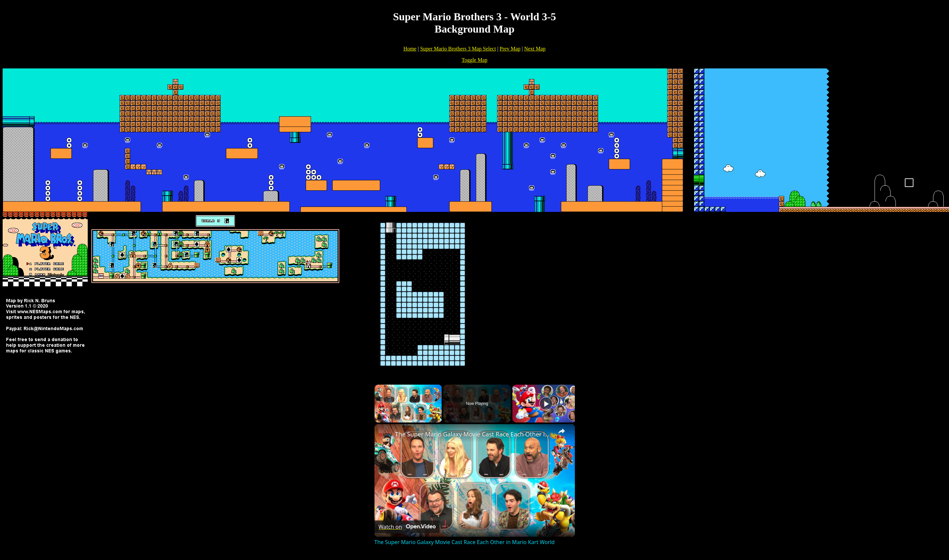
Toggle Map (474, 60)
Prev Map (510, 49)
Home (410, 49)
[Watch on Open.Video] (407, 527)
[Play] (546, 404)
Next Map (535, 49)
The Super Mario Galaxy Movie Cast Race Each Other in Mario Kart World (474, 434)
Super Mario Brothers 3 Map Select (458, 49)
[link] (385, 435)
